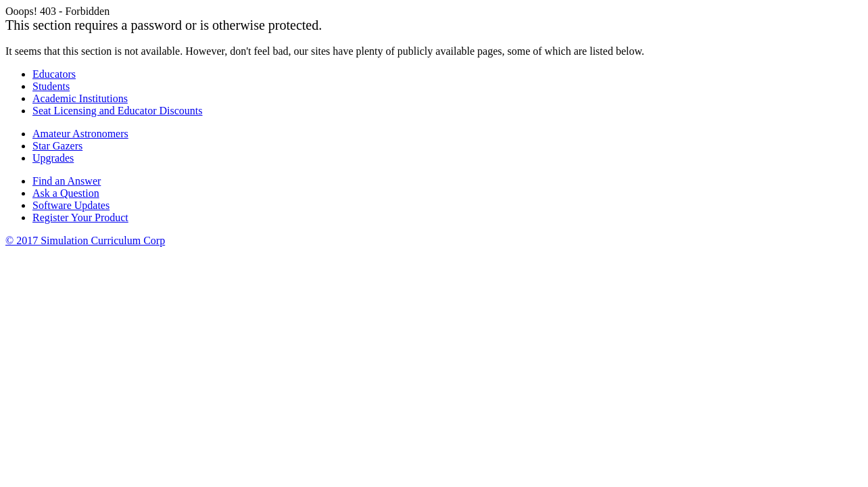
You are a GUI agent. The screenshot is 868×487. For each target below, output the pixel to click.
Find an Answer (67, 181)
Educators (54, 74)
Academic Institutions (80, 98)
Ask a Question (66, 193)
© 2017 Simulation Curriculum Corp (85, 240)
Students (51, 86)
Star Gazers (57, 146)
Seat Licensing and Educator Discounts (118, 111)
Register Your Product (80, 217)
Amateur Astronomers (80, 134)
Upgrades (53, 158)
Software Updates (71, 205)
